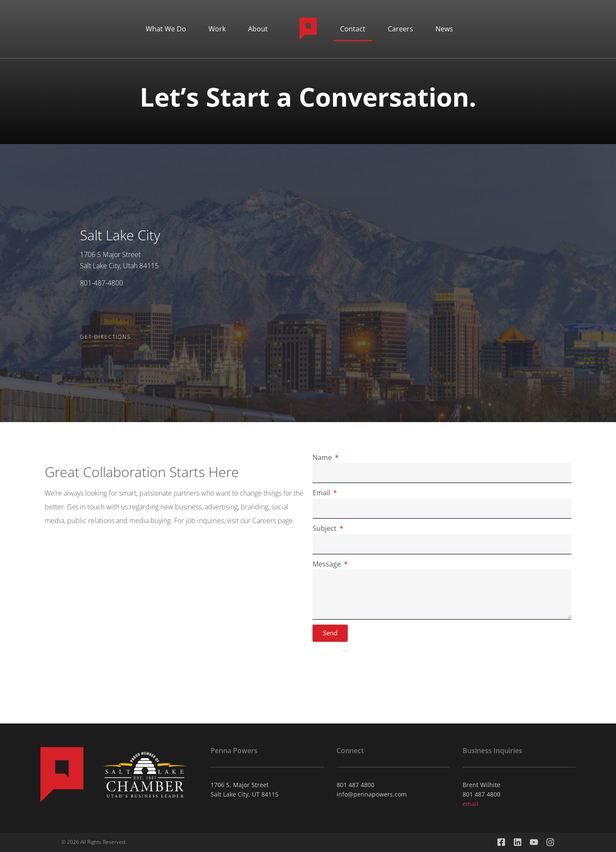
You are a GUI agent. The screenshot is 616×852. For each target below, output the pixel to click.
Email (322, 493)
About (258, 29)
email (470, 804)
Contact (353, 29)
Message (328, 564)
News (444, 29)
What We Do (166, 29)
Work (217, 29)
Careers (400, 29)
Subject (325, 528)
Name (323, 457)
